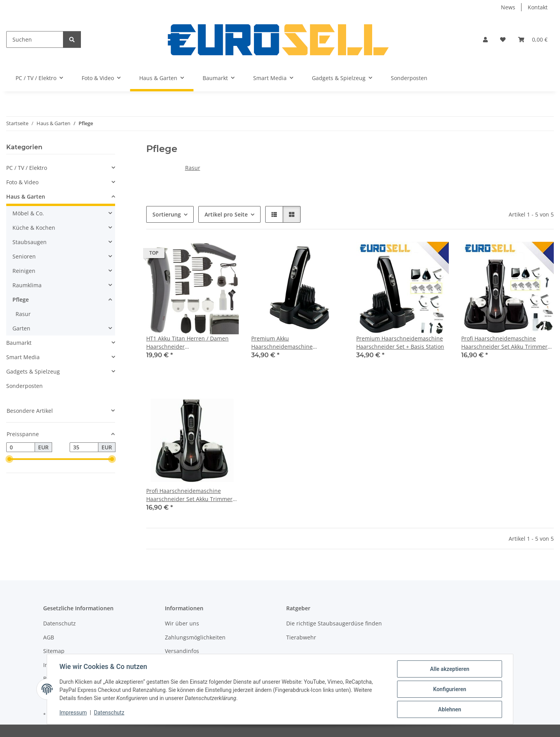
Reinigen (24, 271)
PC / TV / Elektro (27, 168)
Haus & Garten (26, 196)
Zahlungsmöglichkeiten (195, 637)
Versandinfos (182, 651)
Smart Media (23, 357)
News (508, 7)
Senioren (24, 256)
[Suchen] (35, 39)
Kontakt (538, 7)
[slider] (9, 459)
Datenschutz (109, 713)
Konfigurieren (449, 689)
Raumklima (27, 285)
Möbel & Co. (28, 213)
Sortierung (167, 214)
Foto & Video (22, 182)
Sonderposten (24, 386)
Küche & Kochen (34, 228)
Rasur (193, 168)
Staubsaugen (30, 242)
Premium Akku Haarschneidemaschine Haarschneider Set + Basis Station (295, 343)
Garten (21, 328)
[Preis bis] (84, 447)
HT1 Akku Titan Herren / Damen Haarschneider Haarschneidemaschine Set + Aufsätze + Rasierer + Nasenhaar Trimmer (189, 343)
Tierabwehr (301, 637)
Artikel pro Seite (226, 214)
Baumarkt (19, 343)
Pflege (21, 300)
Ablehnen (449, 709)
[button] (485, 39)
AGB (49, 637)
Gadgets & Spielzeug (33, 371)
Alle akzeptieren (449, 669)
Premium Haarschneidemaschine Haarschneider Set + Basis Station (400, 342)
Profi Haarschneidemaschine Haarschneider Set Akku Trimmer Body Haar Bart (504, 343)
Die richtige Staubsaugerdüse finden (334, 623)
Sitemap (54, 651)
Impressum (73, 713)
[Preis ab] (21, 447)
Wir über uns (182, 623)
